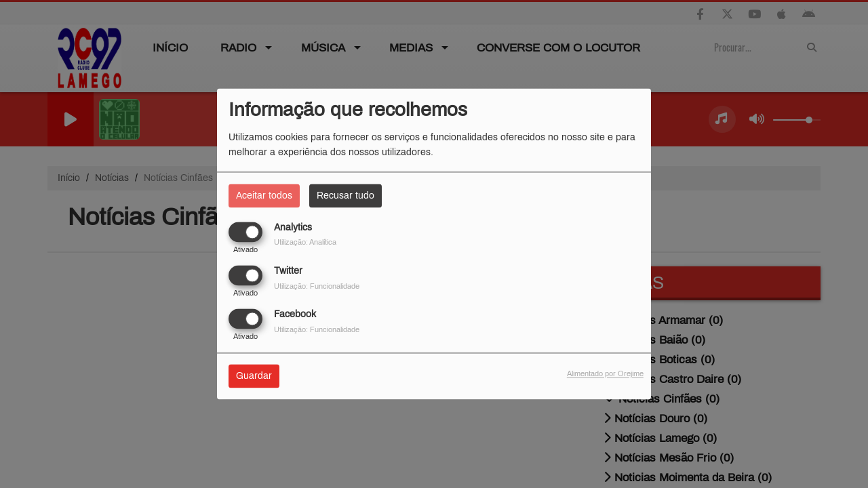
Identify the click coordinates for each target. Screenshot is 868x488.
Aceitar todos (264, 196)
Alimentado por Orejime (605, 374)
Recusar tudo (346, 196)
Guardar (254, 377)
